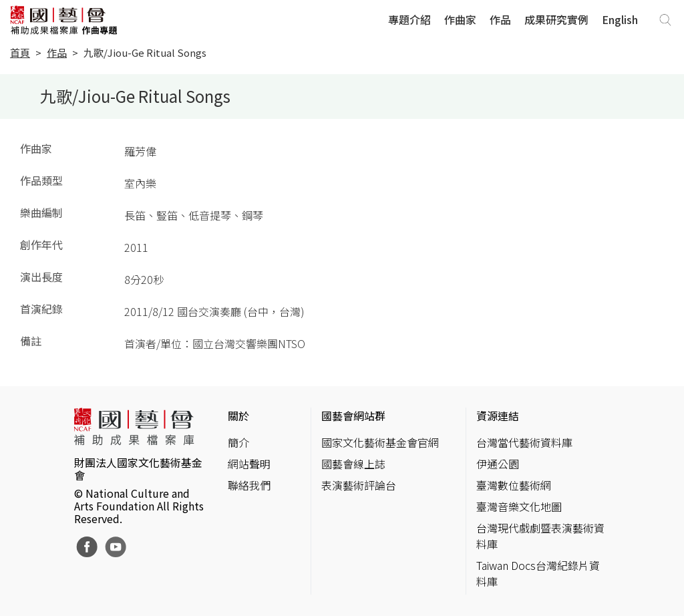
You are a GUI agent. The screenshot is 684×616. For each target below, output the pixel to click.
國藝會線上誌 (353, 464)
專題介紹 (409, 19)
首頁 (20, 52)
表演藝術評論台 (359, 485)
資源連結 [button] (498, 416)
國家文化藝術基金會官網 (380, 442)
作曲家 (460, 19)
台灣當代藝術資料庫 (524, 442)
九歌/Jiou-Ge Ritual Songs (145, 52)
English (620, 19)
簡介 (238, 442)
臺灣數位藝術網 (514, 485)
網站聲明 (249, 464)
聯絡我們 (249, 485)
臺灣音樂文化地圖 (519, 506)
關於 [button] (238, 416)
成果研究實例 (556, 19)
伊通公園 (498, 464)
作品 (500, 19)
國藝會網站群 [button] (353, 416)
